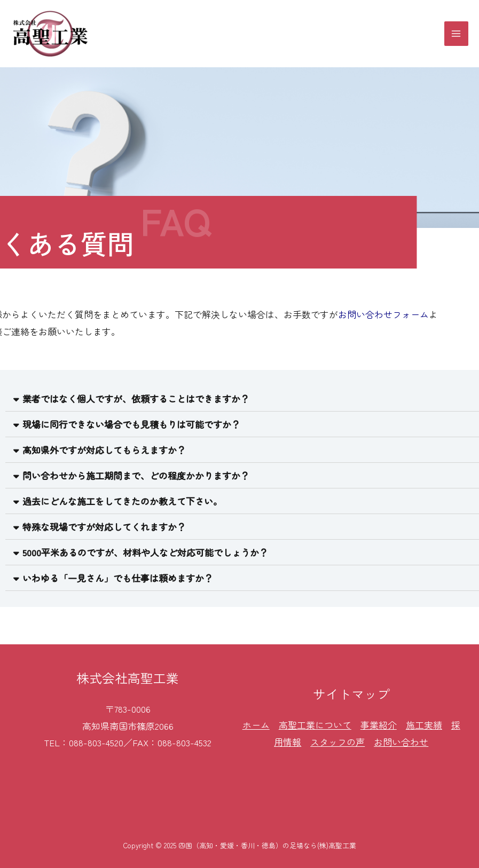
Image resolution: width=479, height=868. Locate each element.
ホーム (256, 725)
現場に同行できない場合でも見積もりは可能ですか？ (131, 424)
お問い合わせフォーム (354, 314)
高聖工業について (315, 725)
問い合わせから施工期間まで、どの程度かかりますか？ (136, 475)
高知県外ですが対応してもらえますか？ (104, 450)
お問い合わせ (401, 742)
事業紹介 (379, 725)
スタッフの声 (337, 742)
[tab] (242, 399)
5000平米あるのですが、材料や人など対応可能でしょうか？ (145, 552)
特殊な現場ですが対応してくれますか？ (104, 527)
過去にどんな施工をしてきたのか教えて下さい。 (122, 501)
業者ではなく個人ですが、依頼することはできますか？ (136, 399)
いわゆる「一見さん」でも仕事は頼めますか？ (118, 578)
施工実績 (424, 725)
